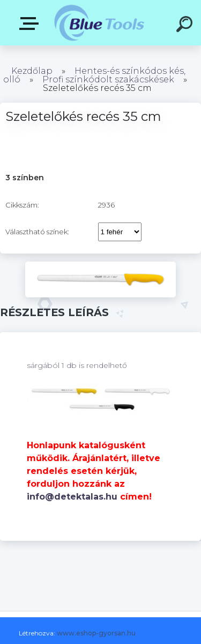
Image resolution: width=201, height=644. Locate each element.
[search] (186, 26)
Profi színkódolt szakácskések (108, 79)
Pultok (31, 24)
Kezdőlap (32, 71)
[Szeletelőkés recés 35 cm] (100, 265)
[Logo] (99, 23)
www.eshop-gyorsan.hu (96, 633)
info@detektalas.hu (72, 497)
